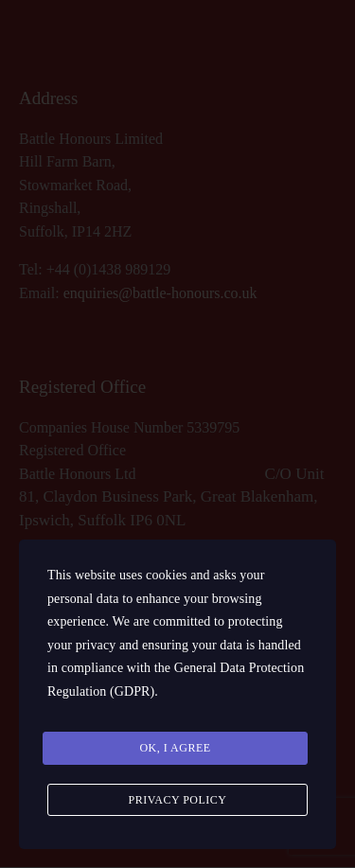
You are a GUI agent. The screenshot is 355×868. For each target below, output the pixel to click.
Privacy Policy (177, 800)
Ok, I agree (175, 748)
